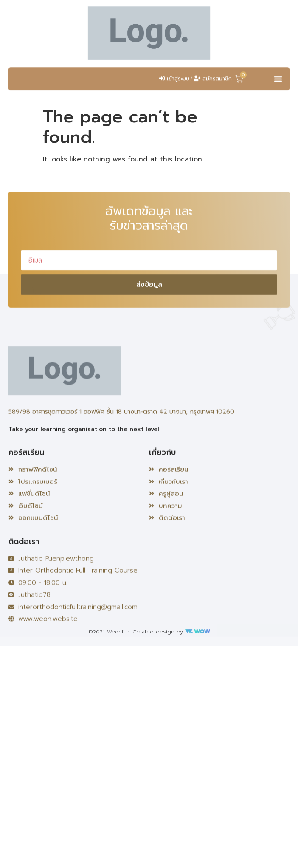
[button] (278, 85)
